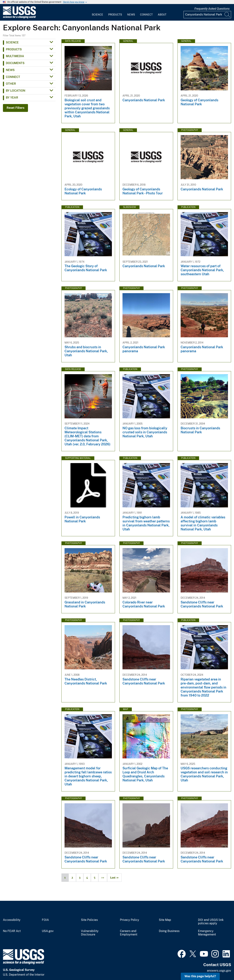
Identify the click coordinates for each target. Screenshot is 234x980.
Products (115, 15)
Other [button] (11, 84)
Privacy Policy (130, 920)
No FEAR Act (12, 931)
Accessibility (12, 920)
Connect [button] (13, 77)
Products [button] (14, 49)
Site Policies (89, 920)
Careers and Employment (129, 933)
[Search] (227, 15)
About (162, 15)
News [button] (10, 70)
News (131, 15)
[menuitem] (97, 12)
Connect (146, 15)
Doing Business (169, 931)
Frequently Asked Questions (212, 9)
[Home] (19, 18)
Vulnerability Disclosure (90, 933)
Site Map (165, 920)
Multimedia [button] (15, 56)
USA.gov (48, 931)
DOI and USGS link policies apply (211, 922)
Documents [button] (15, 63)
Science (97, 15)
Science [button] (12, 42)
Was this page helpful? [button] (200, 976)
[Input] (207, 15)
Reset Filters (15, 108)
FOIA (45, 920)
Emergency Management (207, 933)
